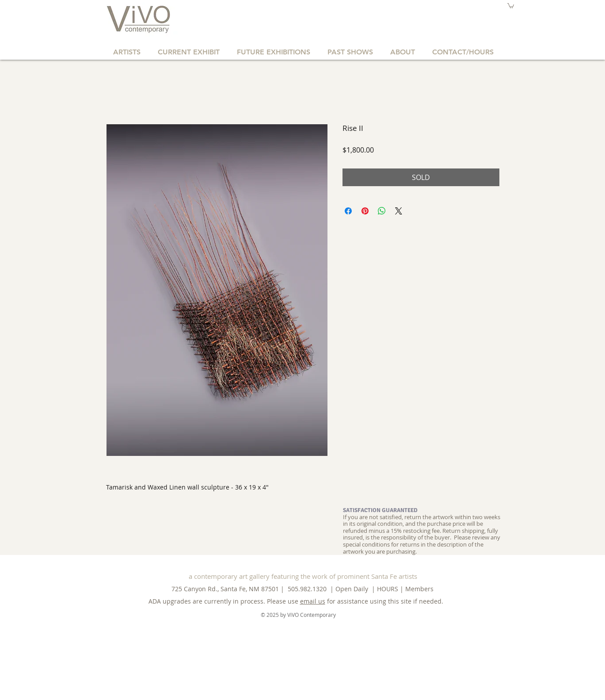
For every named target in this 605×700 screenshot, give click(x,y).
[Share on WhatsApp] (382, 211)
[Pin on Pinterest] (365, 211)
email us (313, 601)
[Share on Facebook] (348, 211)
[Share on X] (399, 211)
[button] (511, 6)
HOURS (388, 589)
